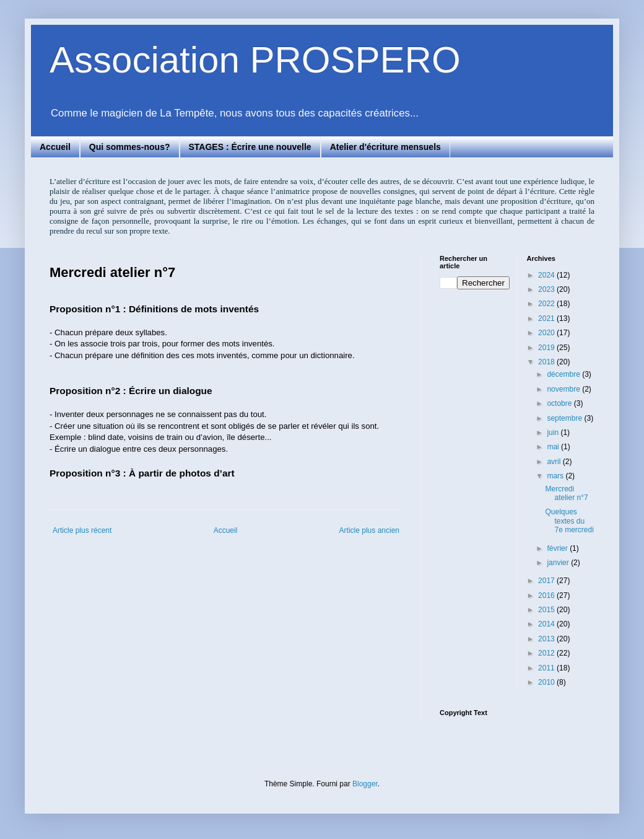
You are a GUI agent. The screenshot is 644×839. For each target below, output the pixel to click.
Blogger (365, 784)
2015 (547, 610)
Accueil (55, 147)
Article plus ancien (369, 530)
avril (555, 462)
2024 (547, 275)
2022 (547, 304)
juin (554, 433)
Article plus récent (82, 530)
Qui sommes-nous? (130, 147)
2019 (547, 348)
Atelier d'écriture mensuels (385, 147)
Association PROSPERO (255, 60)
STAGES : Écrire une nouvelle (250, 147)
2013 (547, 639)
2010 (547, 682)
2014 (547, 624)
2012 (547, 653)
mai (554, 447)
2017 (547, 581)
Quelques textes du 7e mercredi (569, 521)
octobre (560, 403)
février (558, 548)
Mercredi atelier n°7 (566, 493)
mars (556, 476)
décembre (564, 374)
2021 (547, 318)
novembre (564, 389)
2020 (547, 333)
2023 (547, 289)
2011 (547, 668)
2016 (547, 595)
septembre (565, 418)
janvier (559, 563)
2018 (547, 362)
